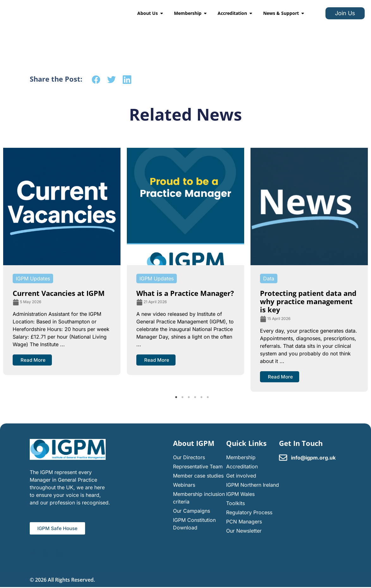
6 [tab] (208, 397)
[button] (96, 80)
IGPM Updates (33, 278)
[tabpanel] (62, 261)
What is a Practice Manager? (185, 293)
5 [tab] (201, 397)
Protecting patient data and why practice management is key (308, 301)
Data (269, 278)
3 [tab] (189, 397)
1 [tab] (176, 397)
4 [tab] (195, 397)
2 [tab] (182, 397)
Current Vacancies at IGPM (59, 293)
